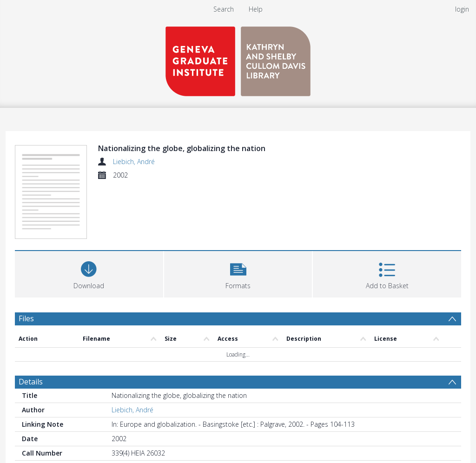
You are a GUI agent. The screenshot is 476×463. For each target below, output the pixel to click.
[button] (238, 273)
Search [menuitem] (224, 9)
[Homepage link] (238, 59)
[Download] (89, 273)
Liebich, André (134, 162)
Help (256, 9)
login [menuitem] (462, 9)
